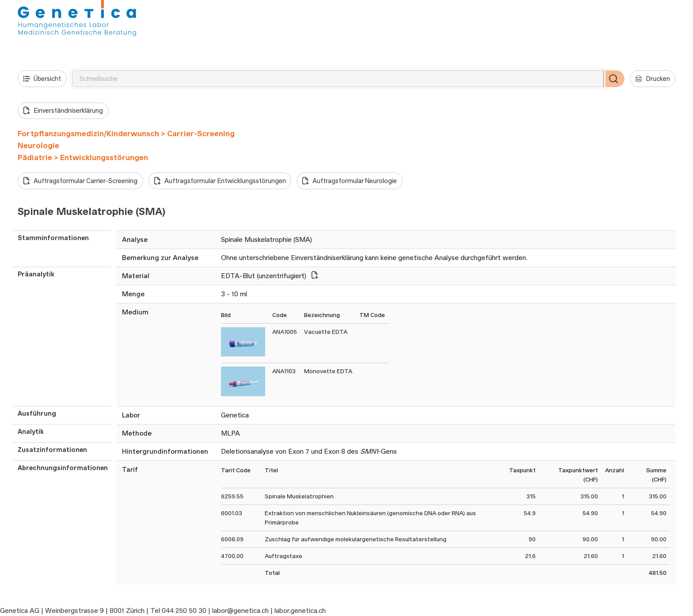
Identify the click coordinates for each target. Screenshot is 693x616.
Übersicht (42, 79)
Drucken (653, 79)
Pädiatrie (35, 157)
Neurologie (38, 145)
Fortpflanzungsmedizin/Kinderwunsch (88, 134)
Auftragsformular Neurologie (349, 181)
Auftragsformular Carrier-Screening (80, 181)
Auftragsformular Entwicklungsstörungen (220, 181)
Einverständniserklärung (63, 111)
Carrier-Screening (201, 134)
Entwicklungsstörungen (104, 157)
